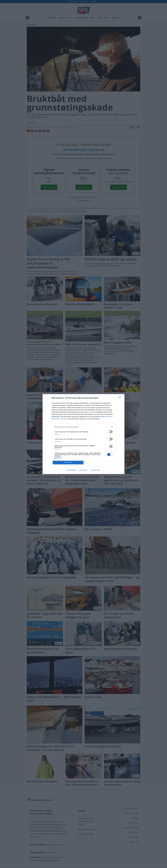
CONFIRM (68, 462)
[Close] (120, 398)
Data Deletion (71, 470)
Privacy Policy (95, 470)
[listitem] (83, 427)
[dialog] (83, 434)
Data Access (83, 470)
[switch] (110, 432)
